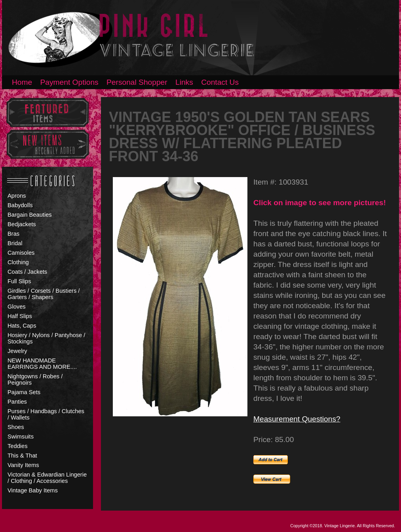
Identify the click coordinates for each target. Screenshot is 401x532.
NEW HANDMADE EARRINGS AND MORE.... (42, 364)
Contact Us (220, 82)
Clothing (18, 262)
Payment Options (69, 82)
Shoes (16, 427)
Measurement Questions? (297, 419)
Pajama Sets (24, 392)
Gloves (17, 307)
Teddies (18, 446)
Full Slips (19, 281)
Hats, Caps (22, 326)
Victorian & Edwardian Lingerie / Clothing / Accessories (47, 478)
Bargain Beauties (30, 215)
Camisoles (21, 253)
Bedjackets (22, 224)
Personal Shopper (137, 82)
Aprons (17, 196)
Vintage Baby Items (33, 490)
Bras (13, 234)
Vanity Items (23, 465)
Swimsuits (21, 437)
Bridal (15, 243)
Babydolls (20, 205)
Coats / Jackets (27, 272)
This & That (22, 456)
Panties (17, 402)
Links (184, 82)
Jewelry (17, 351)
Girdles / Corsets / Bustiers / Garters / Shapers (44, 294)
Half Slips (20, 316)
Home (22, 82)
